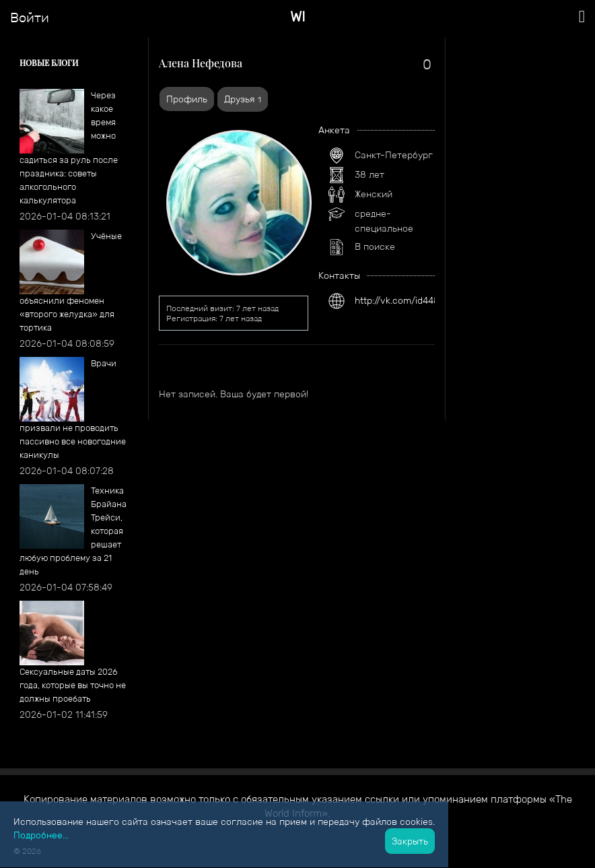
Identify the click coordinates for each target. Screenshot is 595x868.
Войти (30, 18)
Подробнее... (41, 835)
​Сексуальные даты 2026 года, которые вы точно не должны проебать (73, 685)
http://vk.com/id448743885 (414, 300)
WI (298, 16)
